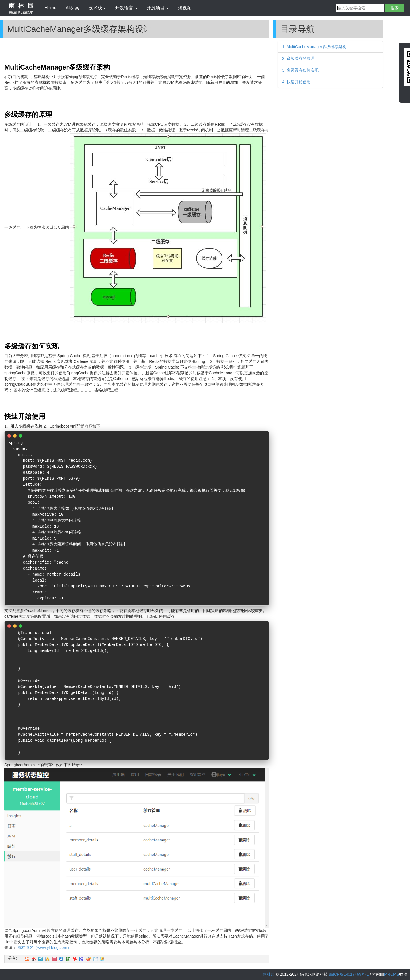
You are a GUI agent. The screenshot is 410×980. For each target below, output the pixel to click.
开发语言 (126, 8)
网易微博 (75, 959)
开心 (54, 959)
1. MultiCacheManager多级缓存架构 (314, 47)
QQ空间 (48, 959)
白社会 (95, 959)
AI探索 (72, 8)
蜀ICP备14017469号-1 (349, 974)
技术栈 (97, 8)
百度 (82, 959)
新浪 (34, 959)
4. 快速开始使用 (296, 82)
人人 (61, 959)
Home (51, 8)
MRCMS (392, 974)
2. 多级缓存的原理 (298, 58)
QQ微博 (41, 959)
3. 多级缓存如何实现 (300, 70)
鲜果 (89, 959)
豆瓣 (68, 959)
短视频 (185, 8)
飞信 (102, 959)
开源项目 (158, 8)
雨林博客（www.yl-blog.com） (44, 948)
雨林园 (269, 974)
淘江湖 (27, 959)
